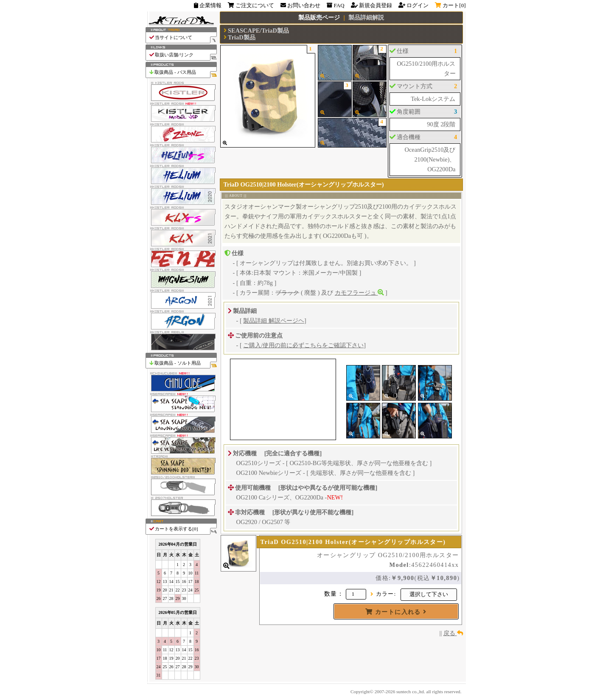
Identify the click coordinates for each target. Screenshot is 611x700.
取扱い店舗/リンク (183, 55)
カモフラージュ (359, 293)
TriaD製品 (242, 37)
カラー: (386, 594)
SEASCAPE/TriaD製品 (258, 31)
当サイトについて (183, 38)
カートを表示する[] (183, 529)
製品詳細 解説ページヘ (274, 321)
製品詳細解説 (366, 17)
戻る (453, 633)
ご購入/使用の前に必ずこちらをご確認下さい (303, 345)
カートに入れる (396, 612)
